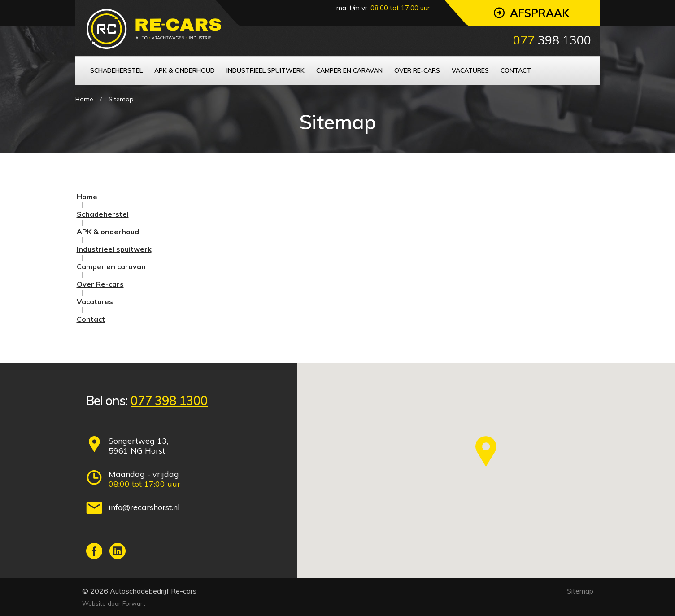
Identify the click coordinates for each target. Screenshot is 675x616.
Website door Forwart (114, 603)
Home (84, 99)
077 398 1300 (169, 400)
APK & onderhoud (108, 232)
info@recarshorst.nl (144, 507)
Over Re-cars (100, 284)
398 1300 (552, 40)
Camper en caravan (111, 266)
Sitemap (121, 99)
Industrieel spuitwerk (114, 249)
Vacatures (95, 301)
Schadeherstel (103, 214)
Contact (91, 319)
